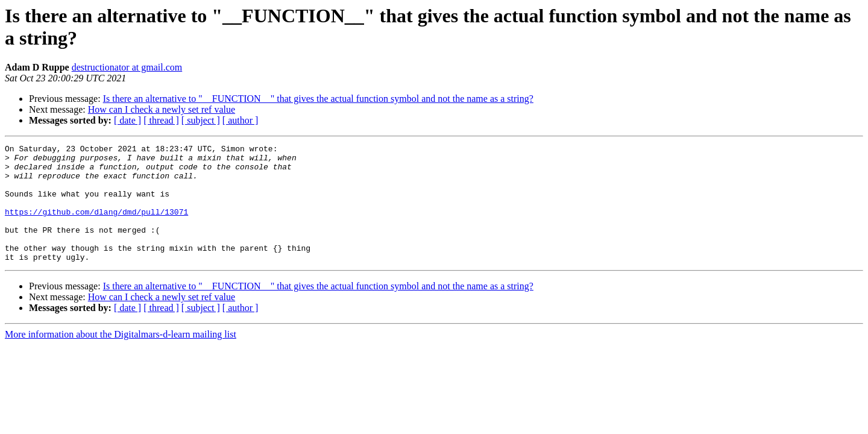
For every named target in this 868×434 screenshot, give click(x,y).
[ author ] (241, 120)
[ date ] (127, 120)
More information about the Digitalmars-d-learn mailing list (121, 358)
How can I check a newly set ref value (162, 109)
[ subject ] (201, 120)
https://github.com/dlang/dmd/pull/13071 (96, 226)
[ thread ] (161, 120)
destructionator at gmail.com (127, 67)
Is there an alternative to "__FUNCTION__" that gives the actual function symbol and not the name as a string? (318, 99)
